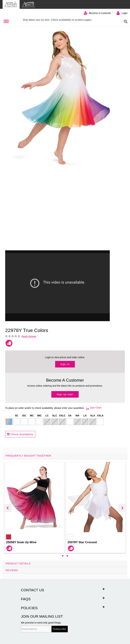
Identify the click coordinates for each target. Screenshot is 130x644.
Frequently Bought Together (29, 456)
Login (124, 13)
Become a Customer (100, 13)
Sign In (65, 364)
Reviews (12, 570)
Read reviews (29, 336)
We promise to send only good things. (41, 623)
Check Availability (20, 434)
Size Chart (93, 409)
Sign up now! (65, 394)
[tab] (65, 507)
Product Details (18, 564)
